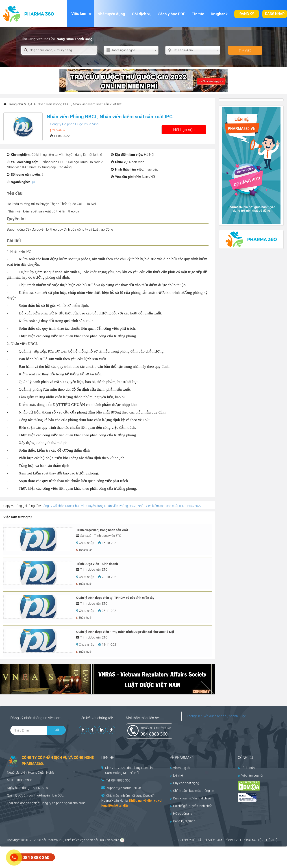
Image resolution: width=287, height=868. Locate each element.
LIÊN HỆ (272, 840)
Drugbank (219, 14)
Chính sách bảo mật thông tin (192, 791)
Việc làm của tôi (250, 775)
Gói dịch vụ (142, 14)
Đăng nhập (275, 14)
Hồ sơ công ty (181, 814)
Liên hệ (176, 775)
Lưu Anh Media (109, 840)
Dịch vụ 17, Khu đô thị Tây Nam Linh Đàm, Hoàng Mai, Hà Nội (130, 770)
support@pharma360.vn (124, 788)
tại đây (124, 805)
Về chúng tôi (180, 768)
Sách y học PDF (172, 14)
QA (33, 182)
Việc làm (79, 13)
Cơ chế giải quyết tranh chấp (191, 806)
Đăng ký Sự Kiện (183, 821)
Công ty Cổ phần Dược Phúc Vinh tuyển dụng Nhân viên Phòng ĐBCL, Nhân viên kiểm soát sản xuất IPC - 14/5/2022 (122, 506)
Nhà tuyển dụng (111, 14)
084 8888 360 (154, 734)
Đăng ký (247, 14)
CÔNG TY (231, 840)
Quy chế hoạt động (184, 783)
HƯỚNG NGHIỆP (252, 840)
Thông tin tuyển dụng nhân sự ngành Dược (216, 716)
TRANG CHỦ (186, 840)
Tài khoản (246, 768)
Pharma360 (55, 840)
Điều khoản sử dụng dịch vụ (190, 798)
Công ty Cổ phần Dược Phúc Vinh (74, 124)
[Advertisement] (82, 857)
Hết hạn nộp (184, 130)
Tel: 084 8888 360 (118, 780)
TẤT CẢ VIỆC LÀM (210, 840)
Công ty (46, 803)
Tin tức (198, 14)
